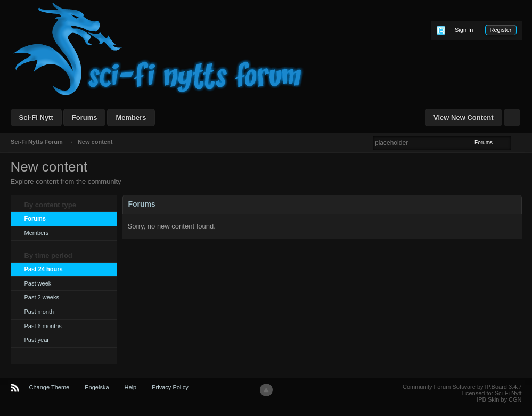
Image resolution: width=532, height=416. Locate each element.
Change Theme (50, 387)
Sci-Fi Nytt (36, 117)
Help (131, 387)
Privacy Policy (170, 387)
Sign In (464, 30)
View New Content (463, 117)
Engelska (97, 387)
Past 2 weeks (42, 297)
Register (501, 30)
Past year (37, 340)
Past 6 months (43, 326)
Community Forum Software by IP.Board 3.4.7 (462, 387)
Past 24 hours (44, 269)
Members (131, 117)
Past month (39, 312)
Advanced (518, 142)
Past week (38, 283)
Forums (85, 117)
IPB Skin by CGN (499, 399)
